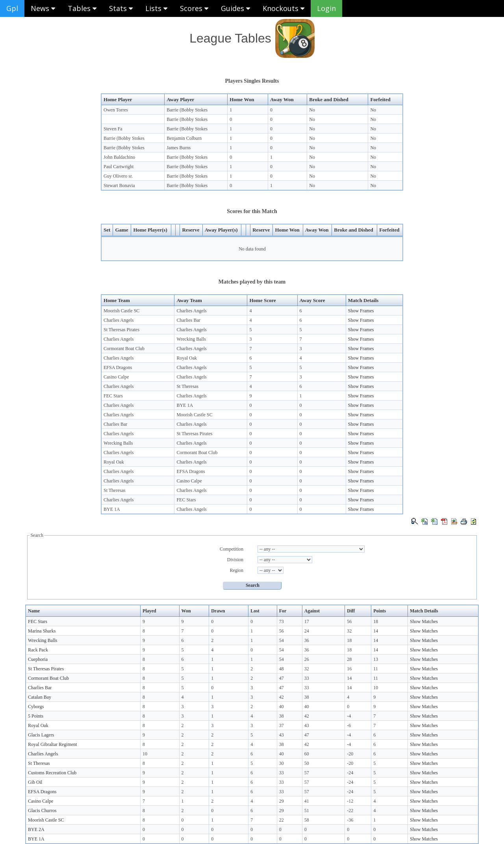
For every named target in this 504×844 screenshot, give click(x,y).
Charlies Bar (188, 320)
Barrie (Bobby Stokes (187, 110)
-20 (350, 754)
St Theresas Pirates (121, 330)
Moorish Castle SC (121, 311)
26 (307, 659)
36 (307, 640)
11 (376, 669)
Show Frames (361, 311)
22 (282, 820)
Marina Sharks (42, 631)
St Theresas (187, 386)
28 (349, 659)
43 (307, 725)
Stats (121, 8)
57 (307, 773)
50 (307, 763)
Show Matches (424, 621)
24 (307, 631)
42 (282, 697)
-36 (350, 820)
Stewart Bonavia (119, 185)
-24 (350, 773)
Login (326, 8)
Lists (156, 8)
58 (307, 820)
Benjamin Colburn (184, 138)
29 (282, 801)
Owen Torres (116, 110)
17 (307, 621)
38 (307, 697)
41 (307, 801)
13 (376, 659)
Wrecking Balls (191, 339)
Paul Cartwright (119, 167)
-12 (350, 801)
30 (282, 763)
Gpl (12, 8)
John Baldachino (119, 157)
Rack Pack (38, 650)
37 (282, 725)
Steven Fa (113, 129)
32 (349, 631)
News (43, 8)
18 (376, 621)
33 (307, 678)
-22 (350, 811)
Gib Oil (35, 782)
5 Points (36, 716)
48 (282, 669)
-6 (349, 725)
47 (282, 678)
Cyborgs (36, 707)
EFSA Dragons (118, 367)
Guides (235, 8)
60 (307, 754)
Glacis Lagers (41, 735)
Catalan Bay (40, 697)
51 (307, 811)
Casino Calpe (116, 377)
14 (376, 631)
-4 (349, 716)
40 (282, 707)
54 (282, 640)
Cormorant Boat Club (124, 349)
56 (349, 621)
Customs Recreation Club (52, 773)
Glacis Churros (42, 811)
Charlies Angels (191, 311)
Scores (194, 8)
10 (376, 688)
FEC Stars (113, 396)
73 (282, 621)
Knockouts (283, 8)
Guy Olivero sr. (118, 176)
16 (349, 669)
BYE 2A (36, 829)
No (312, 110)
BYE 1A (185, 405)
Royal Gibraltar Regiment (53, 744)
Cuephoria (38, 659)
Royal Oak (187, 358)
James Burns (179, 148)
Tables (82, 8)
